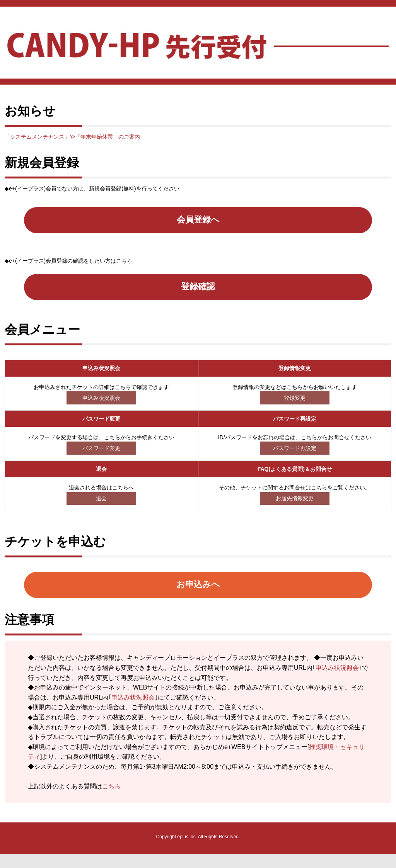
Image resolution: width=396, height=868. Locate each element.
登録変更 (295, 408)
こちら (111, 801)
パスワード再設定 (295, 458)
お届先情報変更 (295, 508)
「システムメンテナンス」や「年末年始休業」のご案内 (72, 137)
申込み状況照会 (101, 408)
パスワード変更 (101, 458)
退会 (101, 508)
